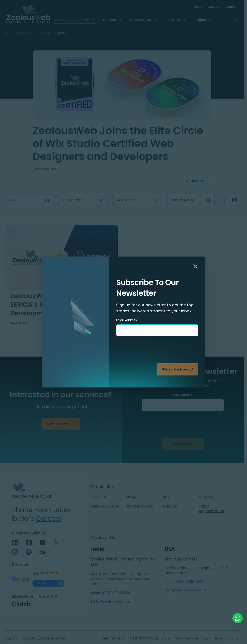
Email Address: (128, 320)
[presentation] (166, 352)
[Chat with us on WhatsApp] (238, 618)
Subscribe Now (177, 369)
